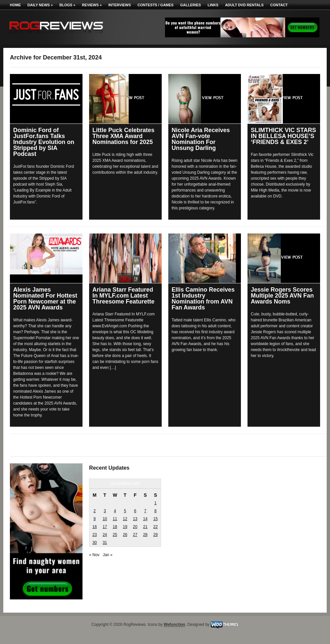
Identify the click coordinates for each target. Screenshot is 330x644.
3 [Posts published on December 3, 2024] (105, 511)
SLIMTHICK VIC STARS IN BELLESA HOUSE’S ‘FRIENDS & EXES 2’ (283, 136)
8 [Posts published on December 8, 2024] (156, 511)
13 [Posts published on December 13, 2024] (135, 519)
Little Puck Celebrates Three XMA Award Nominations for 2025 (123, 136)
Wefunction (174, 625)
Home (15, 5)
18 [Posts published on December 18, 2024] (115, 527)
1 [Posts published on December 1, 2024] (156, 503)
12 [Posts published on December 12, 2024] (125, 519)
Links (213, 5)
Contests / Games (156, 5)
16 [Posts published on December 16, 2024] (95, 527)
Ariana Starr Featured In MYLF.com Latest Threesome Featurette (123, 296)
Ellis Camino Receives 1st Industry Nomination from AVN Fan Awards (203, 299)
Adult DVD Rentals (244, 5)
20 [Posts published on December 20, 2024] (135, 527)
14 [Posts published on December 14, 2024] (145, 519)
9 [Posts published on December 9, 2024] (95, 519)
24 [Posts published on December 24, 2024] (105, 535)
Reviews (92, 5)
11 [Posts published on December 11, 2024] (115, 519)
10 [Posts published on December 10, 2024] (105, 519)
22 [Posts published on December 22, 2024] (155, 527)
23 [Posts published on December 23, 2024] (95, 535)
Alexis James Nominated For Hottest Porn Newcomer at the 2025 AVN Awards (45, 299)
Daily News (40, 5)
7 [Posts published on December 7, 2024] (145, 511)
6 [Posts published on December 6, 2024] (135, 511)
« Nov (94, 555)
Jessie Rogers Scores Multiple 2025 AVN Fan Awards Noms (282, 296)
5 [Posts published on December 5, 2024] (125, 511)
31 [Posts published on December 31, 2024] (105, 543)
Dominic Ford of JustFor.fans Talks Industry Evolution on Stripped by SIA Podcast (44, 142)
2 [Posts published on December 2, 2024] (95, 511)
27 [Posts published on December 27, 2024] (135, 535)
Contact (279, 5)
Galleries (191, 5)
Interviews (119, 5)
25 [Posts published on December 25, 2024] (115, 535)
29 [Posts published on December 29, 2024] (155, 535)
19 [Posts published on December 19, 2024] (125, 527)
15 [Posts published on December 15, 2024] (155, 519)
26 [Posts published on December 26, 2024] (125, 535)
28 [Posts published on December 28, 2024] (145, 535)
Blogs (67, 5)
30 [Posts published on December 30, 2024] (95, 543)
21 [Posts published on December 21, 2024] (145, 527)
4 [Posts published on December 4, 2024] (115, 511)
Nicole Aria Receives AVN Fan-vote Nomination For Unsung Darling (201, 139)
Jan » (107, 555)
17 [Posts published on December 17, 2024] (105, 527)
